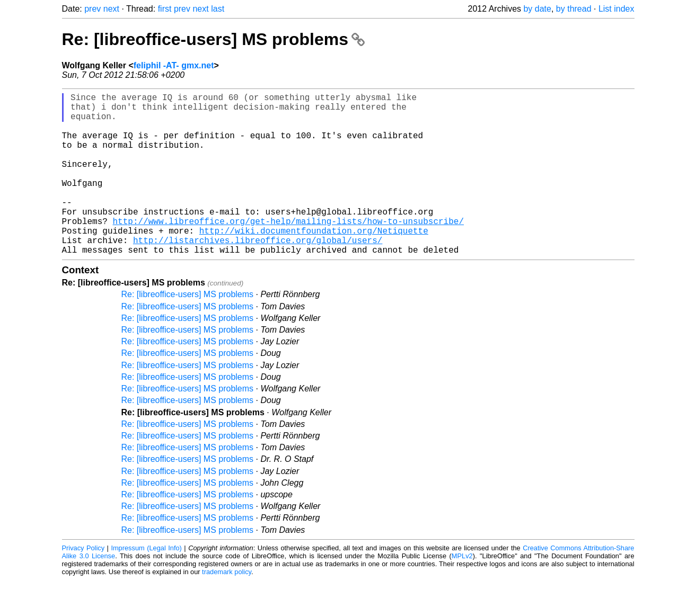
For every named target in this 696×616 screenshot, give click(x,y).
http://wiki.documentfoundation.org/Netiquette (314, 262)
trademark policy (227, 608)
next (111, 9)
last (218, 9)
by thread (574, 9)
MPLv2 (462, 592)
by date (537, 9)
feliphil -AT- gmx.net (174, 65)
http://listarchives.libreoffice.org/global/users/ (258, 274)
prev (92, 9)
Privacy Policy (83, 584)
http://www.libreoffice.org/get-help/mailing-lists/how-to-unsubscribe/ (288, 251)
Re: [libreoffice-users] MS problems (213, 39)
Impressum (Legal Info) (146, 584)
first (165, 9)
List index (616, 9)
